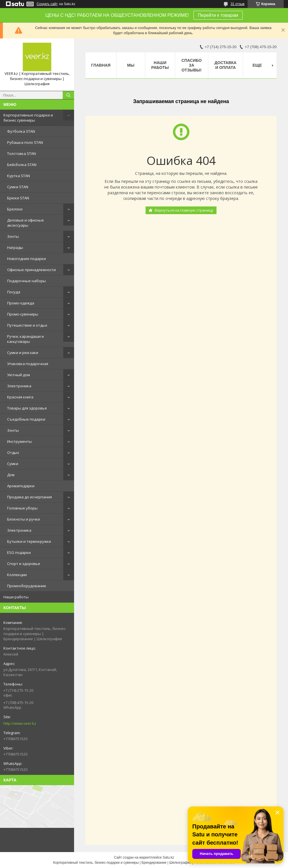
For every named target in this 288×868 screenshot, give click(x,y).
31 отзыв (237, 4)
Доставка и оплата (225, 65)
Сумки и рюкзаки (23, 353)
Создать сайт (47, 4)
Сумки (13, 464)
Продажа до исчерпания (29, 497)
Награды (15, 247)
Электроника (19, 386)
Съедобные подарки (26, 419)
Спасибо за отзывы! (192, 65)
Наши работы (16, 597)
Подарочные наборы (26, 281)
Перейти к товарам (218, 15)
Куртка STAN (19, 176)
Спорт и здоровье (24, 564)
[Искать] (68, 95)
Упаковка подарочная (28, 364)
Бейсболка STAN (22, 165)
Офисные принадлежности (31, 270)
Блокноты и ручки (24, 519)
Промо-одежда (21, 303)
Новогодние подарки (26, 259)
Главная (101, 65)
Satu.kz (168, 857)
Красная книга (20, 397)
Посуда (14, 292)
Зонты (13, 236)
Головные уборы (22, 508)
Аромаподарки (21, 486)
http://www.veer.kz (20, 723)
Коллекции (17, 575)
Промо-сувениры (23, 314)
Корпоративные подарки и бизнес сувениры (28, 118)
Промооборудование (27, 586)
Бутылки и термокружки (29, 541)
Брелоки (15, 209)
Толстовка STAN (22, 153)
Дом (11, 475)
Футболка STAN (21, 131)
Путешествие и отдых (27, 325)
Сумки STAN (18, 187)
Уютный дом (19, 375)
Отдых (13, 453)
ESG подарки (19, 552)
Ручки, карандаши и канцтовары (25, 339)
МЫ (131, 65)
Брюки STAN (18, 198)
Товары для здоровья (27, 408)
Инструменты (20, 441)
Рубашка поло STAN (25, 142)
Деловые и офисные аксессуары (25, 223)
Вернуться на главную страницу (184, 210)
